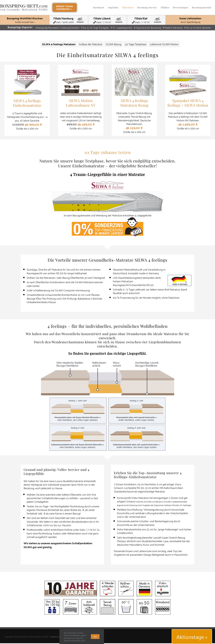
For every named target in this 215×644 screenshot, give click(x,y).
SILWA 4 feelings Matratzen (59, 44)
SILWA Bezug (114, 44)
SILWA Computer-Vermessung (72, 290)
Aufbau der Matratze (91, 44)
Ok (95, 636)
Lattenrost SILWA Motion (164, 44)
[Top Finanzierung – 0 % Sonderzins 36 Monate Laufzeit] (107, 219)
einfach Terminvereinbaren (65, 7)
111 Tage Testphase (136, 44)
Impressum (55, 640)
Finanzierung (127, 297)
